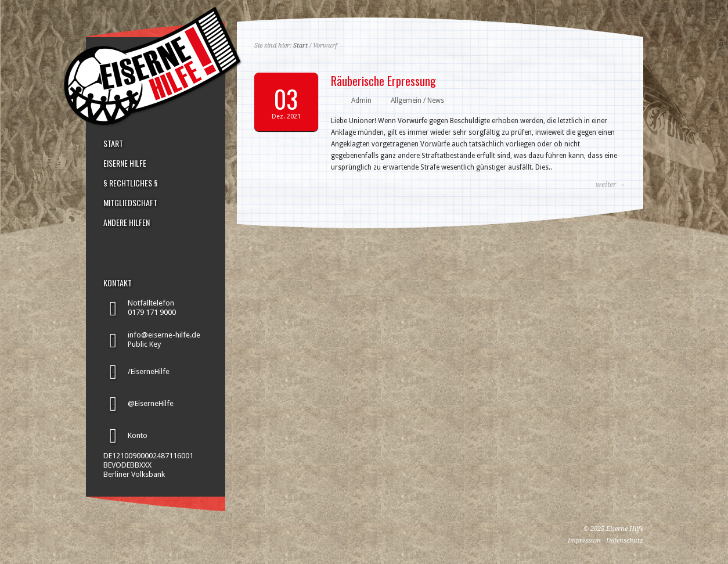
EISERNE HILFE (125, 163)
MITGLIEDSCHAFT (130, 203)
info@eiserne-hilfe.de (164, 335)
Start (300, 46)
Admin (361, 100)
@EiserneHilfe (151, 403)
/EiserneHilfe (149, 371)
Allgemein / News (417, 100)
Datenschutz (625, 540)
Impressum (584, 540)
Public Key (144, 344)
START (113, 143)
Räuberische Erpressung (383, 81)
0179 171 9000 (152, 312)
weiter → (610, 185)
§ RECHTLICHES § (131, 183)
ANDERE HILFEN (127, 222)
